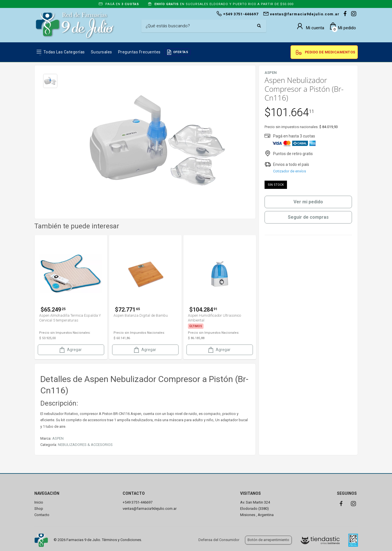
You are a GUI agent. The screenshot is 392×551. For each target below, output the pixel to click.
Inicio (39, 502)
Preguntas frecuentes (139, 52)
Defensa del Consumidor (219, 540)
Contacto (42, 515)
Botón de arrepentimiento (268, 540)
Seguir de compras (308, 217)
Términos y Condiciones (121, 540)
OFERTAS (181, 52)
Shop (39, 509)
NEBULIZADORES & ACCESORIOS (85, 445)
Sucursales (101, 52)
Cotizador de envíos (290, 171)
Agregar (70, 350)
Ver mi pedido (308, 202)
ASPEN (58, 438)
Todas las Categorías (64, 52)
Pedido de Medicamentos (330, 52)
